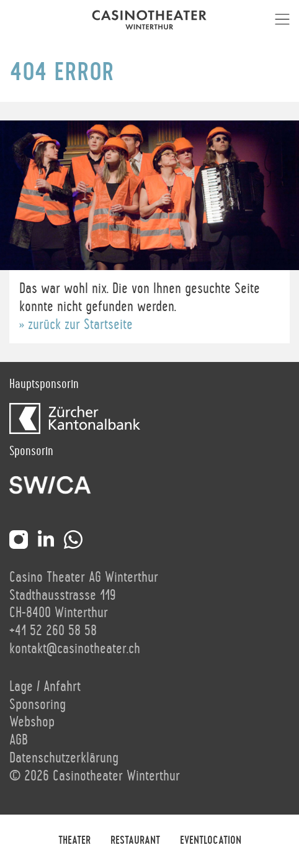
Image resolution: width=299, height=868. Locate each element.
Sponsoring (38, 705)
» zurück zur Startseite (76, 325)
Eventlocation (211, 841)
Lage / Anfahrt (45, 687)
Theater (74, 841)
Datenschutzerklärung (64, 758)
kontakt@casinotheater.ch (75, 649)
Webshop (32, 722)
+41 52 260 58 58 (53, 631)
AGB (19, 740)
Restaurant (135, 841)
